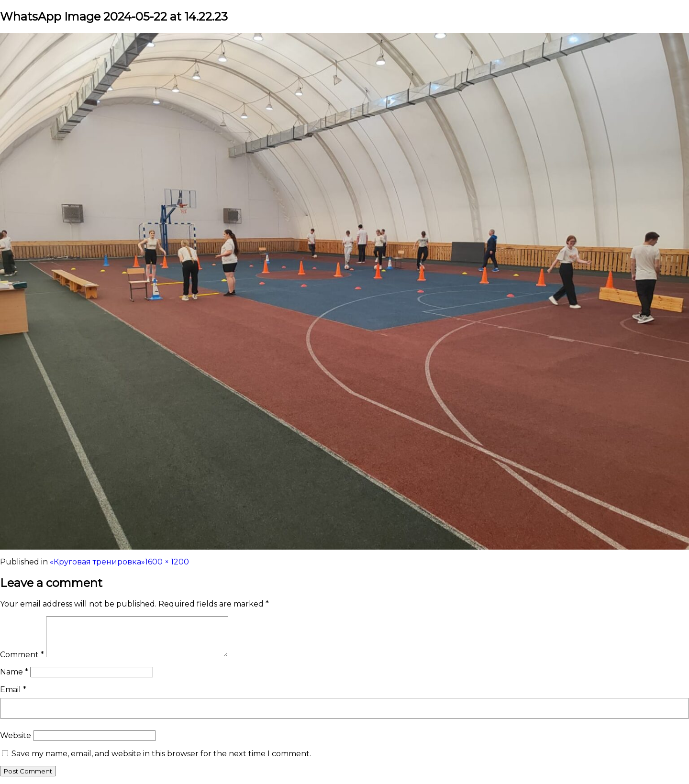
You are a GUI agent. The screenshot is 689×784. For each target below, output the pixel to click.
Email (13, 690)
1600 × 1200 (167, 562)
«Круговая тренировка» (97, 562)
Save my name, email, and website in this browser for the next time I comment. (161, 754)
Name (14, 672)
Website (16, 735)
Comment (22, 655)
